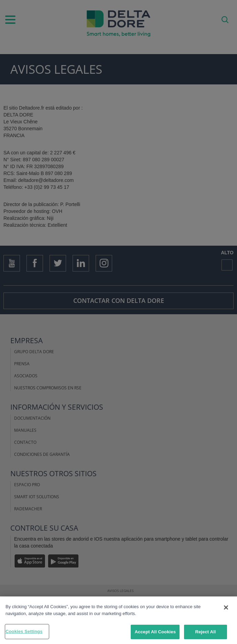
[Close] (226, 607)
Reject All (205, 632)
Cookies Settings (24, 631)
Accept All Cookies (155, 632)
